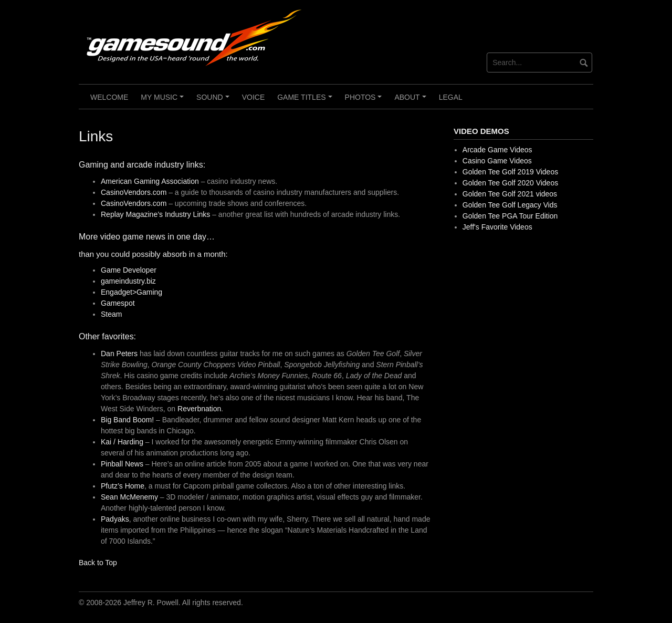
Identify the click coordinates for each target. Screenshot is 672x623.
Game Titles (306, 101)
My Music (164, 101)
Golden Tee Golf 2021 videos (510, 194)
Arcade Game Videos (497, 150)
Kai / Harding (122, 442)
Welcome (109, 97)
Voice (254, 97)
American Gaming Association (150, 181)
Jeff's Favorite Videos (497, 227)
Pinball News (122, 464)
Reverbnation (199, 409)
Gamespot (118, 303)
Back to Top (98, 563)
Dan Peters (119, 354)
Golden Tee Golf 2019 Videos (510, 172)
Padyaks (115, 519)
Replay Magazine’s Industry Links (155, 214)
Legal (451, 97)
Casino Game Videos (497, 161)
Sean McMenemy (129, 497)
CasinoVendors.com (135, 192)
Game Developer (129, 270)
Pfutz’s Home (123, 486)
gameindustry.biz (128, 281)
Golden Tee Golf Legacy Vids (510, 205)
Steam (111, 314)
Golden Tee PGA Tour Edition (510, 216)
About (412, 101)
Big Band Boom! (127, 420)
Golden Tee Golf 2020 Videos (510, 183)
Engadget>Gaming (132, 292)
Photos (365, 101)
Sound (214, 101)
